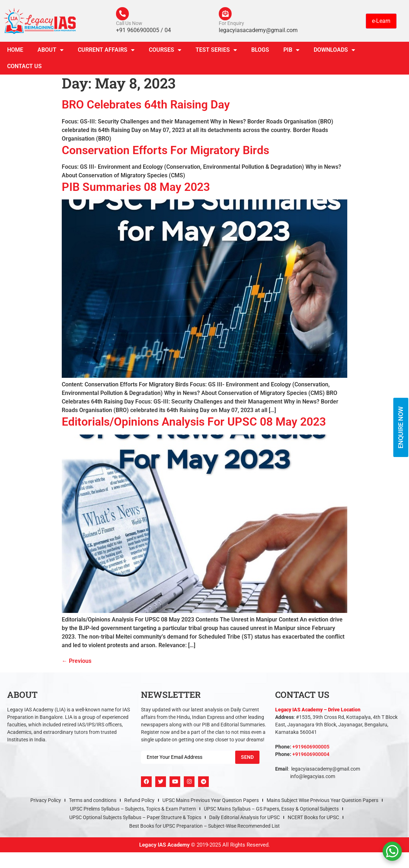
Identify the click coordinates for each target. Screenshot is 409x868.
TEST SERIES (216, 51)
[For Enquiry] (226, 14)
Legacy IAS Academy (164, 846)
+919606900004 (311, 755)
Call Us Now (129, 24)
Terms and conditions (93, 801)
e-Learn (381, 21)
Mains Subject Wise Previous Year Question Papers (322, 801)
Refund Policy (139, 801)
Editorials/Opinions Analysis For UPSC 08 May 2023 (194, 423)
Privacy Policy (46, 801)
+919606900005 (311, 748)
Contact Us (24, 68)
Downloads (334, 51)
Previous (77, 662)
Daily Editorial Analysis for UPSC (244, 818)
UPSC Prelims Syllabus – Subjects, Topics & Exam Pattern (133, 810)
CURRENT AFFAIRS (106, 51)
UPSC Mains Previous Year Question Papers (211, 801)
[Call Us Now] (123, 14)
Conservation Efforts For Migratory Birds (165, 151)
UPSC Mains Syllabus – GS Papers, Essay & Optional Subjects (271, 810)
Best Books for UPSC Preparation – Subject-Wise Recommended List (204, 827)
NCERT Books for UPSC (313, 818)
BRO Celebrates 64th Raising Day (146, 106)
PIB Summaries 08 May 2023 (136, 188)
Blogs (260, 51)
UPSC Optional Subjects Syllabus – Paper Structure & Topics (135, 818)
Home (15, 51)
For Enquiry (231, 24)
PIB (291, 51)
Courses (165, 51)
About (51, 51)
